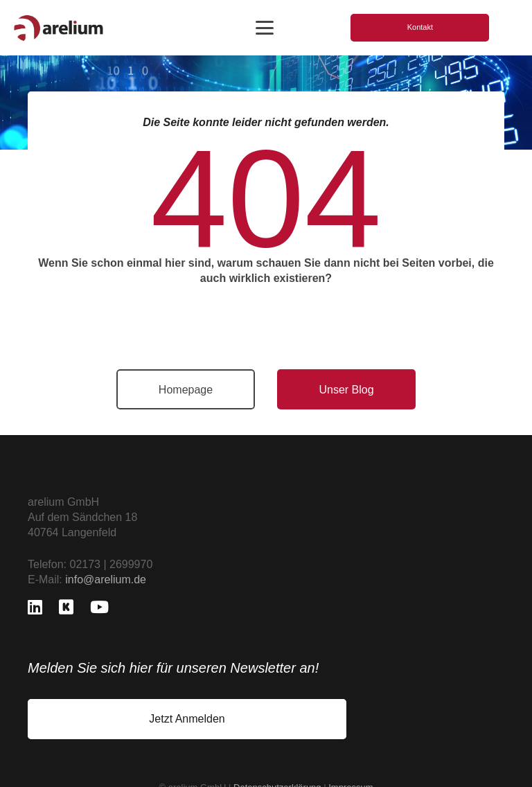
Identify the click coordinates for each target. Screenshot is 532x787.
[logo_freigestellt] (59, 28)
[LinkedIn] (35, 607)
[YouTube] (99, 607)
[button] (265, 28)
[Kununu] (66, 607)
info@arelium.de (106, 580)
